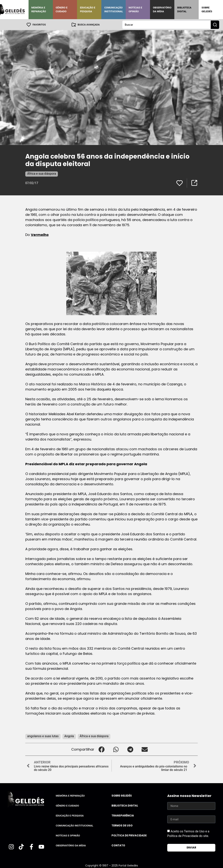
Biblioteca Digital (184, 9)
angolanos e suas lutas (43, 736)
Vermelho (40, 235)
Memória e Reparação (39, 9)
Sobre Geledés (207, 9)
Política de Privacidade (129, 835)
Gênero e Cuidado (62, 9)
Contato (118, 845)
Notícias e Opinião (135, 9)
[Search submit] (215, 25)
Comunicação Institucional (114, 9)
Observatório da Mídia (162, 9)
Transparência (123, 815)
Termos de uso (122, 825)
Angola (69, 736)
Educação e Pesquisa (88, 9)
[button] (101, 749)
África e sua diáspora (42, 173)
